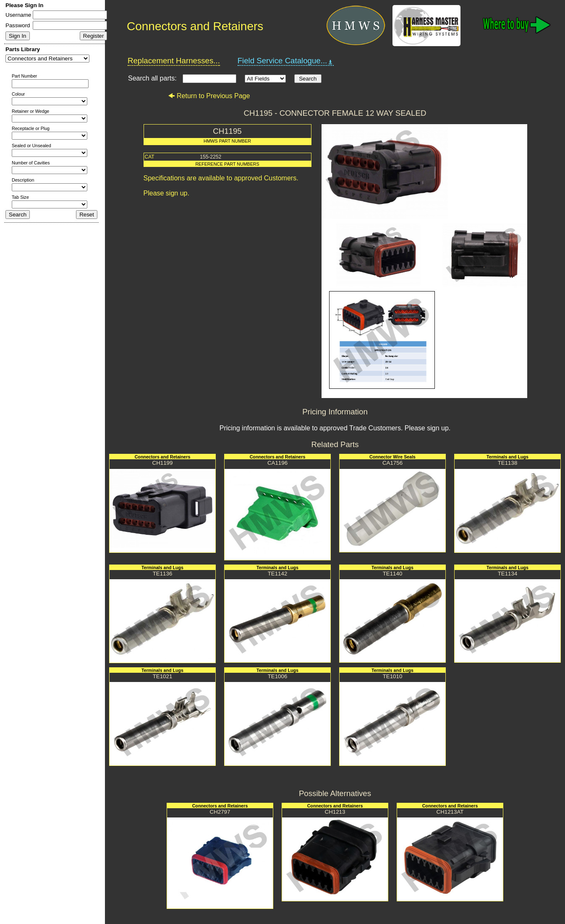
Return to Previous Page (209, 96)
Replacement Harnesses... (174, 61)
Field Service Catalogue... (286, 61)
